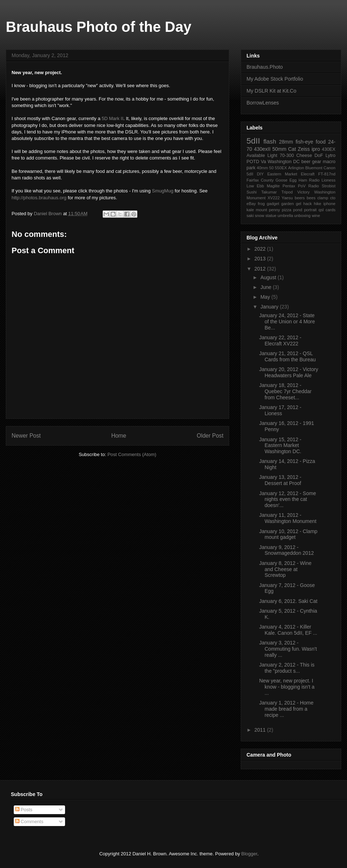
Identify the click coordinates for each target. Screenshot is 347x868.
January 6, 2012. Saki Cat (288, 601)
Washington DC (284, 162)
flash (270, 142)
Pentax (289, 186)
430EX (329, 149)
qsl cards (327, 210)
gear (316, 162)
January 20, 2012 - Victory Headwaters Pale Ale (289, 372)
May (266, 297)
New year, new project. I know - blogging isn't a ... (287, 687)
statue (271, 216)
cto (333, 198)
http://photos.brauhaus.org (39, 198)
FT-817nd (327, 174)
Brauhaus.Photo (265, 67)
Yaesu (287, 198)
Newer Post (26, 436)
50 (271, 168)
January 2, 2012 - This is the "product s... (287, 668)
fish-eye (305, 142)
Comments (29, 822)
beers (300, 198)
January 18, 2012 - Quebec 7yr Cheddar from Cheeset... (285, 391)
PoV (302, 186)
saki (250, 216)
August (269, 277)
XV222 (274, 198)
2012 (261, 269)
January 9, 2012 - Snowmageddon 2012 (286, 550)
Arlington (296, 168)
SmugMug (162, 191)
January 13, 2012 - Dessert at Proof (280, 480)
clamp (323, 198)
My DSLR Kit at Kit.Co (271, 91)
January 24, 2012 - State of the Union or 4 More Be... (287, 322)
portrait (310, 210)
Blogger (249, 854)
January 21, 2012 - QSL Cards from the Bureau (288, 356)
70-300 (287, 156)
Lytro (331, 156)
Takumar (269, 192)
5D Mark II (112, 118)
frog (261, 204)
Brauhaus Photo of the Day (98, 27)
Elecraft (308, 174)
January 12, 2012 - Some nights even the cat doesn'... (288, 499)
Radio (314, 186)
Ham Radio (309, 180)
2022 (261, 249)
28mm (286, 142)
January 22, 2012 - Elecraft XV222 (280, 341)
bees (311, 198)
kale (250, 210)
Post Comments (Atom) (132, 454)
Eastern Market (282, 174)
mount (262, 210)
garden (288, 204)
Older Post (210, 436)
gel (298, 204)
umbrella (285, 216)
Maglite (273, 186)
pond (298, 210)
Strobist (329, 186)
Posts (24, 810)
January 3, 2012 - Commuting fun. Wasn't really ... (288, 649)
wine (316, 216)
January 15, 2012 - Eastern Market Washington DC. (280, 446)
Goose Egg (286, 180)
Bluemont (314, 168)
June (266, 287)
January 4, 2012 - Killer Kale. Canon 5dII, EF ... (288, 630)
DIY (260, 174)
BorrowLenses (263, 103)
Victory (304, 192)
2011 (261, 730)
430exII (262, 149)
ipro (316, 149)
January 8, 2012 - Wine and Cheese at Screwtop (285, 569)
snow (260, 216)
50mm (279, 149)
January (270, 307)
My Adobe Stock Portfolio (275, 79)
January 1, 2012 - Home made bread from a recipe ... (286, 709)
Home (119, 436)
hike (318, 204)
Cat (292, 149)
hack (308, 204)
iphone (329, 204)
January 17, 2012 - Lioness (280, 410)
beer (306, 162)
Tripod (287, 192)
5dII (253, 141)
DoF (319, 156)
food (321, 142)
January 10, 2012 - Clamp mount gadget (288, 534)
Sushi (252, 192)
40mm (262, 168)
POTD (253, 162)
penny (274, 210)
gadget (273, 204)
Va (263, 162)
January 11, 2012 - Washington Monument (288, 518)
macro (329, 162)
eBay (251, 204)
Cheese (304, 156)
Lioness (328, 180)
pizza (287, 210)
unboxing (302, 216)
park (251, 168)
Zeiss (304, 149)
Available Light (262, 156)
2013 (261, 259)
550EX (281, 168)
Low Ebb (255, 186)
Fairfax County (260, 180)
